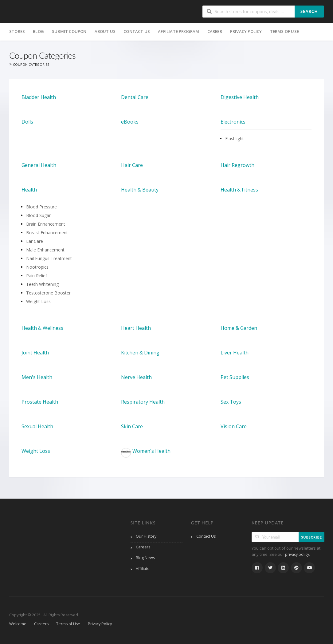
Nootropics (37, 267)
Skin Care (132, 426)
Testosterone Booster (48, 293)
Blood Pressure (41, 207)
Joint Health (35, 353)
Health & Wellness (42, 328)
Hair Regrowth (237, 165)
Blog (38, 31)
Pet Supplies (235, 377)
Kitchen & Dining (140, 353)
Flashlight (235, 138)
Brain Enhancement (46, 224)
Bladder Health (39, 97)
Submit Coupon (69, 31)
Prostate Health (40, 402)
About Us (105, 31)
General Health (39, 165)
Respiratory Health (143, 402)
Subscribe (311, 537)
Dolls (27, 122)
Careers (143, 547)
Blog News (145, 558)
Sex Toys (231, 402)
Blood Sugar (38, 215)
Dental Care (135, 97)
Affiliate (143, 569)
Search (309, 11)
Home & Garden (239, 328)
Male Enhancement (45, 250)
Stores (17, 31)
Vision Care (234, 426)
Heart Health (136, 328)
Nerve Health (136, 377)
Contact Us (137, 31)
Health (29, 190)
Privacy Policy (246, 31)
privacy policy (297, 554)
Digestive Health (240, 97)
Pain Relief (37, 276)
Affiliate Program (178, 31)
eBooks (130, 122)
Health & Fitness (239, 190)
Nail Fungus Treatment (49, 258)
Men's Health (37, 377)
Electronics (233, 122)
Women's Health (146, 453)
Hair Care (132, 165)
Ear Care (35, 241)
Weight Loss (38, 301)
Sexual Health (37, 426)
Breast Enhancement (47, 233)
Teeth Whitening (42, 284)
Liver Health (235, 353)
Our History (146, 536)
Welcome (18, 624)
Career (215, 31)
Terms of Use (284, 31)
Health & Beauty (140, 190)
